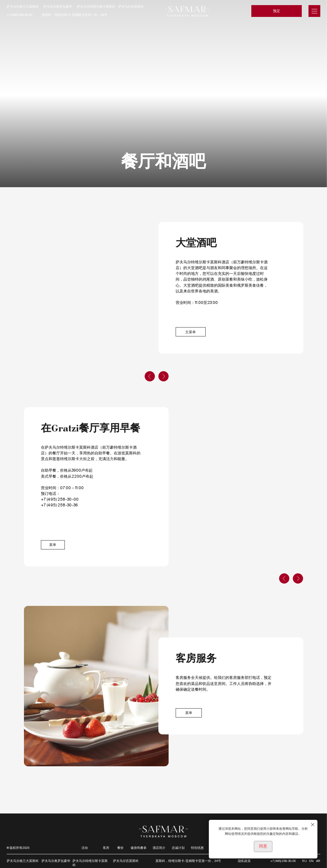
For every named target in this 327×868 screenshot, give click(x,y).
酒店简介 (159, 848)
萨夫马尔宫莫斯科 (131, 7)
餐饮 (120, 848)
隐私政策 (244, 861)
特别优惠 (197, 848)
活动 (85, 848)
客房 (106, 848)
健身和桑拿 (139, 848)
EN (311, 861)
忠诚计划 (178, 848)
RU (304, 861)
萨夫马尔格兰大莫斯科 (23, 7)
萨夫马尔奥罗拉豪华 (58, 7)
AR (318, 861)
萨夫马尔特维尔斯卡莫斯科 (96, 7)
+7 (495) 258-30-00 (19, 15)
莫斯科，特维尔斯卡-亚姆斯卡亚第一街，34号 (75, 15)
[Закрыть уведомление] (313, 825)
